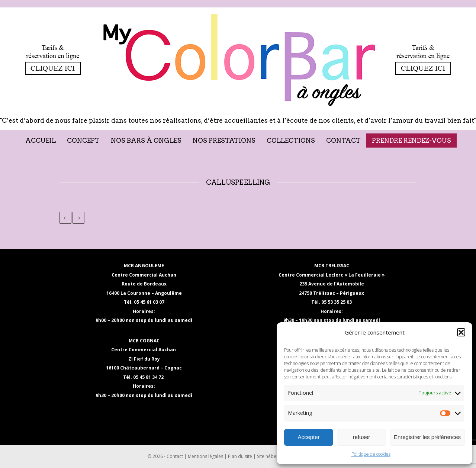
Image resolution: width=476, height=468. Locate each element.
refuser (362, 437)
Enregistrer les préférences (427, 437)
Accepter (308, 437)
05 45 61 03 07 (149, 302)
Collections (291, 141)
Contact (343, 141)
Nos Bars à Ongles (146, 141)
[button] (461, 332)
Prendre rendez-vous (411, 141)
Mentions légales (205, 456)
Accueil (41, 141)
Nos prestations (224, 141)
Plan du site (240, 456)
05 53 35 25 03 (337, 302)
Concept (83, 141)
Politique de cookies (371, 454)
